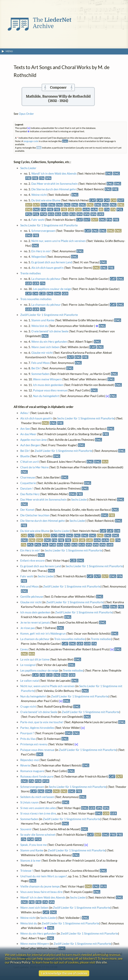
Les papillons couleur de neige (52, 289)
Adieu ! (25, 413)
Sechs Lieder (28, 168)
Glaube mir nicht (42, 353)
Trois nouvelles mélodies (36, 299)
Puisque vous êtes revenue (50, 390)
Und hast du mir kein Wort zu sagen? (44, 876)
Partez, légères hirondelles (37, 728)
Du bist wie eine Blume (46, 200)
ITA (42, 178)
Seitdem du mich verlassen (37, 797)
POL (120, 209)
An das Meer (28, 434)
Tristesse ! (27, 871)
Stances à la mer (31, 860)
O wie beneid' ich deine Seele (50, 331)
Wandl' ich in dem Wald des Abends (54, 173)
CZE (42, 294)
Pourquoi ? (27, 733)
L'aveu (24, 649)
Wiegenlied (39, 257)
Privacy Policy (20, 962)
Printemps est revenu (34, 744)
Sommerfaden (41, 374)
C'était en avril (30, 462)
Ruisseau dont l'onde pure (37, 776)
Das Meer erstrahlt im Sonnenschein (55, 184)
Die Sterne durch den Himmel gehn (54, 189)
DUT (121, 200)
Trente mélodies (31, 273)
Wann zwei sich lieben (45, 347)
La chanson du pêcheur (46, 279)
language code (31, 141)
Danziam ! (27, 488)
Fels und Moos (41, 363)
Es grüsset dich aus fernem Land (52, 262)
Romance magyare (32, 771)
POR (43, 214)
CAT (93, 200)
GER (29, 283)
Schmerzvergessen (43, 231)
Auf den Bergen (30, 445)
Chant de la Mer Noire (34, 467)
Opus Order (26, 114)
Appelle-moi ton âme (34, 440)
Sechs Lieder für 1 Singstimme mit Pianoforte (49, 225)
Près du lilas (28, 739)
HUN (86, 209)
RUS (51, 214)
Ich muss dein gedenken (48, 385)
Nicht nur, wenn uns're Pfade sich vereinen (59, 241)
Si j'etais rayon (29, 802)
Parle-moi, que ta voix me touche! (42, 722)
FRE (28, 178)
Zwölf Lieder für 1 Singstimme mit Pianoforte (49, 315)
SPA (48, 178)
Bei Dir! (36, 368)
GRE (71, 209)
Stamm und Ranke (43, 320)
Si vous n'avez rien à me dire (38, 813)
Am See (25, 429)
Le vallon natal (30, 681)
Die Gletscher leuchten (35, 515)
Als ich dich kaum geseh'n (47, 268)
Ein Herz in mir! (41, 251)
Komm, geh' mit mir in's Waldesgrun (43, 633)
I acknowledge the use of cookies (64, 973)
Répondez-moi (30, 760)
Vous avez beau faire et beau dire (41, 892)
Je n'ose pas (28, 628)
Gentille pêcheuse (32, 597)
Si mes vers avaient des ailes (38, 808)
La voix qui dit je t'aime (35, 659)
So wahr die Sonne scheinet (38, 835)
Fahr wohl (38, 220)
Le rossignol (28, 665)
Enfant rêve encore (32, 560)
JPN (99, 808)
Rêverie (25, 765)
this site (101, 962)
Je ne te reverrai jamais (35, 622)
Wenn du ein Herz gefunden (49, 342)
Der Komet (28, 510)
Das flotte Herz (30, 494)
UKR (101, 214)
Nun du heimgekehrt (46, 396)
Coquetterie (28, 483)
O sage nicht (28, 706)
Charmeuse (28, 477)
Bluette (25, 456)
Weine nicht (39, 195)
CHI (107, 200)
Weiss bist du (40, 326)
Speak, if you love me (34, 845)
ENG (109, 173)
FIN (43, 209)
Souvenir (26, 829)
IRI (101, 209)
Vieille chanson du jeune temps (40, 886)
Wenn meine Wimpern (47, 379)
